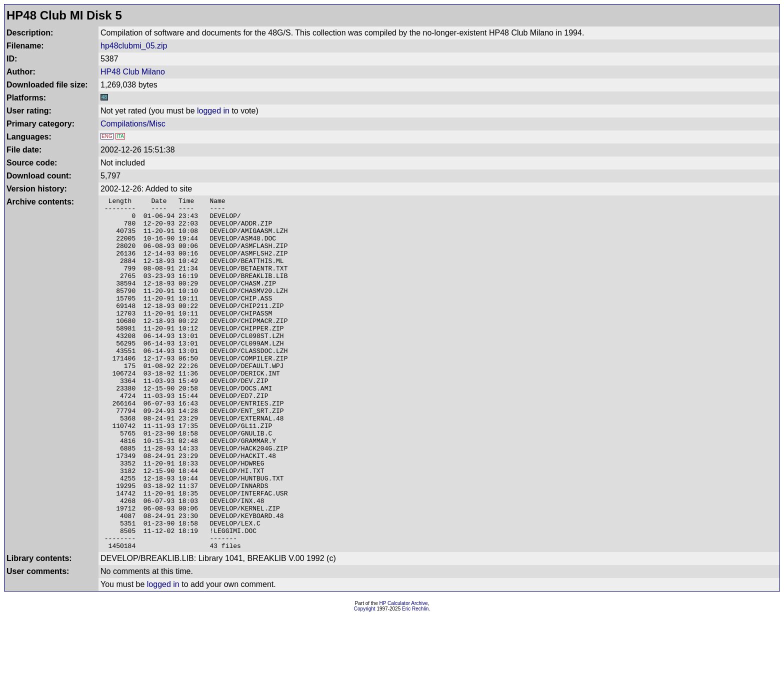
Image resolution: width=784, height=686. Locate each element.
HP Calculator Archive (404, 674)
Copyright (365, 679)
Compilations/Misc (133, 124)
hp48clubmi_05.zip (134, 46)
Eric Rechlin (415, 679)
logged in (213, 111)
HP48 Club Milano (133, 72)
